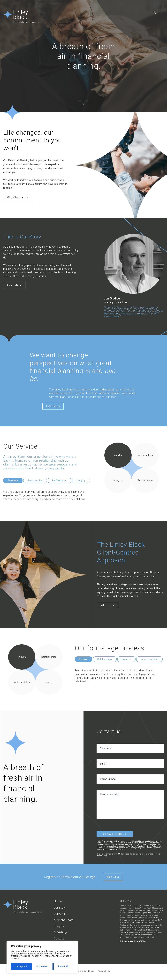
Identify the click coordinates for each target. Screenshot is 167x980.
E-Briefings (61, 931)
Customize (21, 966)
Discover (126, 659)
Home (58, 900)
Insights (59, 925)
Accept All (64, 966)
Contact (59, 937)
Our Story (60, 906)
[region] (42, 958)
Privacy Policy (144, 853)
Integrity (81, 480)
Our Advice (61, 913)
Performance (59, 480)
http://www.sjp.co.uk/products (145, 919)
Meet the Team (64, 919)
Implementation (149, 659)
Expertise (13, 480)
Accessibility (104, 970)
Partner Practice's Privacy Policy (144, 845)
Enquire (83, 659)
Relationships (35, 480)
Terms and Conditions (84, 970)
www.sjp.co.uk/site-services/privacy (111, 848)
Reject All (43, 966)
